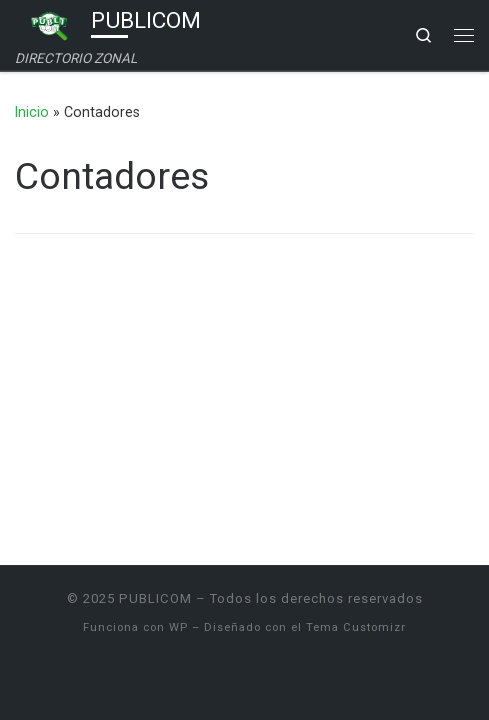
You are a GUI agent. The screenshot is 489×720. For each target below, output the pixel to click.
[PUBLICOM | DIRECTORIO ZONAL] (49, 24)
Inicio (32, 112)
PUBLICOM (155, 598)
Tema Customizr (356, 627)
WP (178, 627)
